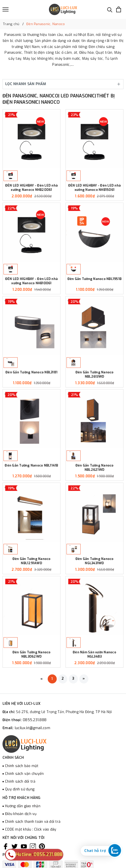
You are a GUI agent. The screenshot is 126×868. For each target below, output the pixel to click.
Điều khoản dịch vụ (21, 814)
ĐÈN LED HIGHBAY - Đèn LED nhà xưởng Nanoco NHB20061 (31, 188)
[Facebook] (6, 846)
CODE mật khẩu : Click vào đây (31, 829)
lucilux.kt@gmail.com (33, 728)
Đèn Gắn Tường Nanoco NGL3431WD (95, 561)
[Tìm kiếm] (110, 9)
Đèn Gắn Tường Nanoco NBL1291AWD (32, 561)
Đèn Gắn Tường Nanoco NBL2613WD (95, 374)
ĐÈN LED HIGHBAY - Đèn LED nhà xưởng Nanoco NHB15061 (94, 188)
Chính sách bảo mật (22, 766)
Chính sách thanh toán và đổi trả (33, 822)
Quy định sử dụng (20, 789)
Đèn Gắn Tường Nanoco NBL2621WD (95, 468)
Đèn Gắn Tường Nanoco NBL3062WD (32, 654)
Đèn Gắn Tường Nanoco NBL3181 (31, 372)
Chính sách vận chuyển (24, 774)
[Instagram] (33, 846)
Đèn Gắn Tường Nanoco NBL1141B (31, 466)
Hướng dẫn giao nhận (23, 806)
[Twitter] (15, 846)
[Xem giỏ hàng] (119, 9)
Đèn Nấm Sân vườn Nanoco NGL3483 (94, 654)
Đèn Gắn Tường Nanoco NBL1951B (94, 279)
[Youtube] (24, 846)
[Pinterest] (42, 846)
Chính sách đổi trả (20, 782)
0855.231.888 (35, 720)
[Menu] (6, 9)
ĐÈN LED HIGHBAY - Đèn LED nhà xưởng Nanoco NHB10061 (31, 281)
